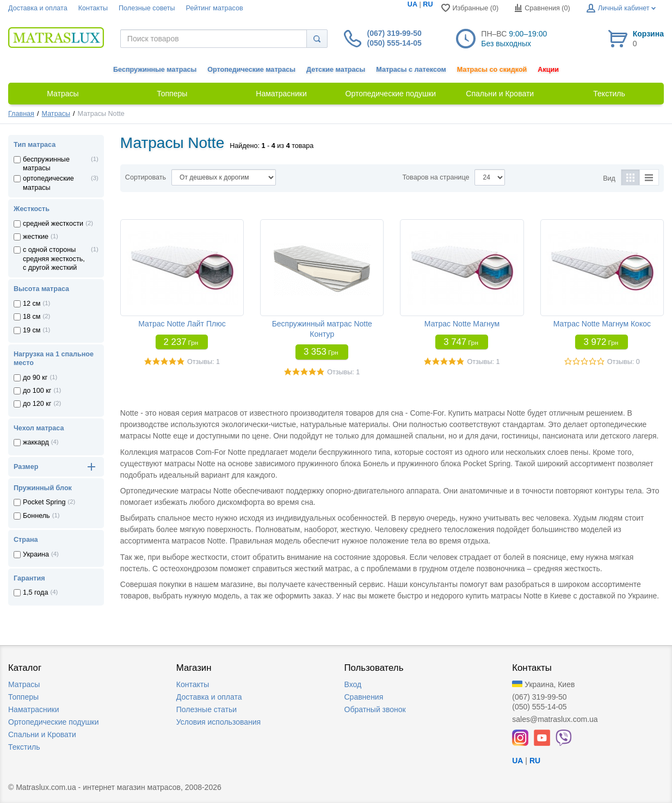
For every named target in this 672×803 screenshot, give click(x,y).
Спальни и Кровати (42, 734)
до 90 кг (35, 378)
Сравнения (364, 697)
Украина (36, 554)
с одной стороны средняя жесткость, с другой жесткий (54, 259)
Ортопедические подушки (54, 722)
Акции (548, 70)
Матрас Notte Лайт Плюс (182, 324)
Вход (353, 684)
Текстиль (24, 747)
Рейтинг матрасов (215, 8)
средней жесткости (53, 224)
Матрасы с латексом (411, 70)
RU (428, 4)
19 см (32, 330)
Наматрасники (33, 709)
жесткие (36, 237)
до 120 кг (37, 404)
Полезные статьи (206, 709)
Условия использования (218, 722)
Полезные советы (147, 8)
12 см (32, 304)
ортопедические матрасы (48, 183)
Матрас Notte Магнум (462, 324)
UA (412, 4)
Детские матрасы (336, 70)
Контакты (93, 8)
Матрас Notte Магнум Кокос (602, 324)
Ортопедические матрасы (251, 70)
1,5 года (35, 592)
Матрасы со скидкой (492, 70)
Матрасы (56, 114)
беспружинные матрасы (46, 164)
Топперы (23, 697)
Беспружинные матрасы (155, 70)
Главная (21, 114)
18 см (32, 317)
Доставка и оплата (38, 8)
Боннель (36, 516)
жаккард (36, 442)
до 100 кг (37, 391)
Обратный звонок (375, 709)
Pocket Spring (44, 502)
